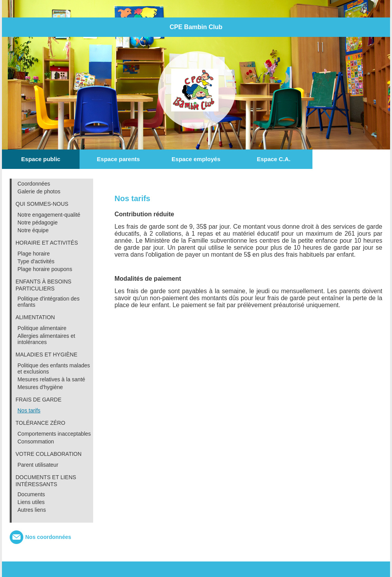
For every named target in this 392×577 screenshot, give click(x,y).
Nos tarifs (29, 410)
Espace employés (196, 159)
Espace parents (119, 159)
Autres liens (32, 510)
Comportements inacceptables (54, 434)
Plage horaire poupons (45, 269)
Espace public (41, 159)
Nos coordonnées (48, 537)
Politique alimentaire (42, 328)
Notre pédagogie (38, 222)
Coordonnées (34, 184)
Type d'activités (36, 261)
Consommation (36, 441)
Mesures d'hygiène (40, 387)
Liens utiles (31, 502)
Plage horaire (34, 254)
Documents (31, 494)
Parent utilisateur (38, 465)
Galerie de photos (39, 191)
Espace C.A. (274, 159)
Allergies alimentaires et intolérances (46, 339)
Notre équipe (33, 230)
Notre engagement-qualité (49, 215)
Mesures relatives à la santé (51, 379)
